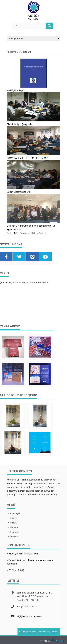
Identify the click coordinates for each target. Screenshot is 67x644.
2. (17, 233)
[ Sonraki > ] (24, 233)
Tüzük (12, 523)
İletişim (12, 536)
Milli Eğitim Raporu (16, 90)
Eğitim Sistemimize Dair (19, 192)
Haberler (13, 527)
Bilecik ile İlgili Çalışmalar (20, 124)
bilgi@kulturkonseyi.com (29, 616)
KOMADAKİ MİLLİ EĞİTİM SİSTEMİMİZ (27, 158)
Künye (12, 518)
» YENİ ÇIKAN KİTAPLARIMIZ (23, 554)
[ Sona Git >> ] (39, 233)
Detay (54, 495)
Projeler (13, 532)
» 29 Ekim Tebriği (16, 570)
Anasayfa (12, 52)
